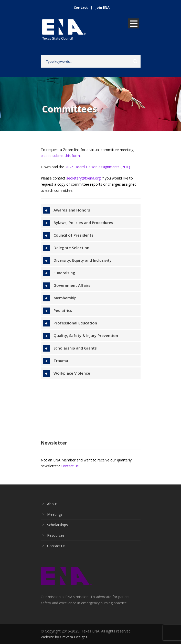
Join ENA (103, 7)
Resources (56, 535)
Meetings (55, 514)
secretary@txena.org (83, 178)
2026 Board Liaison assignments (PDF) (98, 167)
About (52, 504)
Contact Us (56, 546)
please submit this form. (61, 156)
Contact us (70, 466)
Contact (81, 7)
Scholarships (57, 525)
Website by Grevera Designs (64, 637)
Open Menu (134, 23)
